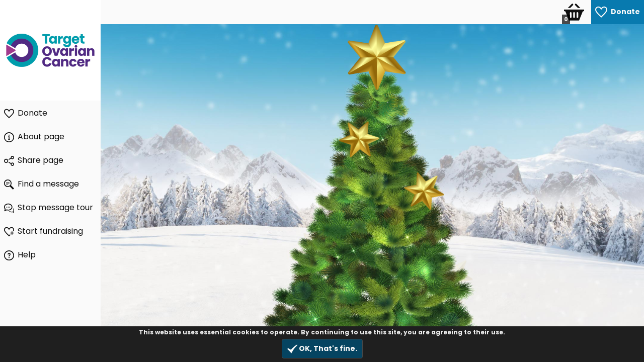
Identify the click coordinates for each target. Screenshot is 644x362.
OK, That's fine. (322, 349)
